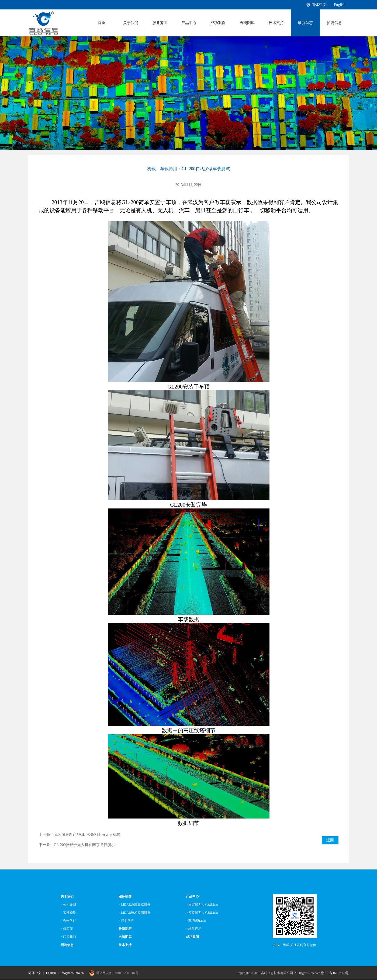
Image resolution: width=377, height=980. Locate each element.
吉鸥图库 (247, 23)
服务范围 (160, 23)
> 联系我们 (68, 937)
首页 (102, 23)
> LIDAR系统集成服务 (134, 905)
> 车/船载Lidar (196, 921)
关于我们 (131, 23)
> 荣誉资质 (68, 913)
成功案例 (218, 23)
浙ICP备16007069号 (335, 973)
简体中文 (319, 5)
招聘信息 (334, 23)
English (340, 5)
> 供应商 (67, 929)
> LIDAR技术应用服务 (134, 913)
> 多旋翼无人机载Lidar (202, 913)
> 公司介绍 (68, 905)
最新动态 (305, 23)
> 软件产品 (194, 929)
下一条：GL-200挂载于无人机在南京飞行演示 (77, 845)
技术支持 (276, 23)
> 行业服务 (126, 921)
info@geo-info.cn (72, 973)
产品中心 (189, 23)
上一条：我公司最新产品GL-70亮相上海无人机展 (80, 835)
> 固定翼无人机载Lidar (202, 905)
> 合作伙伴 (68, 921)
